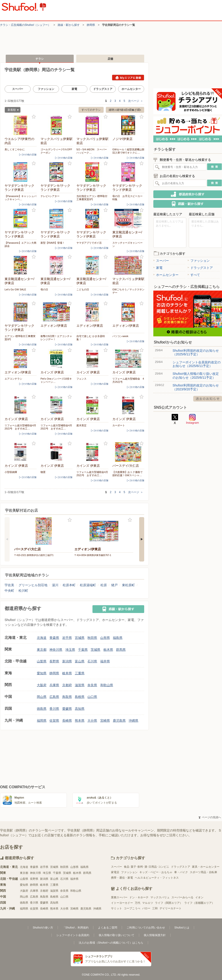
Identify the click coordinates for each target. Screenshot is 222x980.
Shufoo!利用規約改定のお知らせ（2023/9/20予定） (196, 387)
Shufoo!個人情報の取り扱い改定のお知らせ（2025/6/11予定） (196, 375)
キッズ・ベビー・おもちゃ (156, 872)
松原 (104, 585)
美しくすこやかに (15, 149)
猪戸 (114, 585)
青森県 (54, 638)
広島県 (54, 697)
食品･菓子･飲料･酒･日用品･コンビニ (146, 867)
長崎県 (67, 721)
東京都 (42, 650)
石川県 (92, 661)
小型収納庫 (11, 472)
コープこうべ (132, 908)
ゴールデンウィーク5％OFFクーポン (56, 151)
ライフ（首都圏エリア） (199, 903)
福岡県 (42, 721)
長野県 (54, 661)
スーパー (18, 89)
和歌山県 (107, 685)
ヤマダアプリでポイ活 (89, 243)
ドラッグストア (103, 89)
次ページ (136, 101)
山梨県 (42, 661)
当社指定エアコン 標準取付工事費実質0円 (92, 198)
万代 (138, 903)
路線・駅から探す (69, 25)
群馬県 (121, 650)
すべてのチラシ (91, 110)
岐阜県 (67, 673)
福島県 (118, 638)
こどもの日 (83, 289)
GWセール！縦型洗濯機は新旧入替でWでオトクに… (128, 151)
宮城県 (80, 638)
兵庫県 (54, 685)
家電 (74, 89)
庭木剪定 (81, 425)
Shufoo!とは (182, 928)
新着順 (12, 110)
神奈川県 (56, 650)
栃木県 (108, 650)
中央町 (9, 591)
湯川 (55, 585)
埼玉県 (70, 650)
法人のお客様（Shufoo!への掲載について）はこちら (111, 943)
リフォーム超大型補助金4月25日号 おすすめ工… (20, 427)
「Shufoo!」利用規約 (75, 928)
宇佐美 (9, 585)
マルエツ (148, 903)
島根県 (80, 697)
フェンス (81, 379)
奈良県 (92, 685)
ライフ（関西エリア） (169, 903)
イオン (199, 897)
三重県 (80, 673)
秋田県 (92, 638)
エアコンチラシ (13, 379)
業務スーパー (119, 897)
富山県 (80, 661)
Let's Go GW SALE (15, 289)
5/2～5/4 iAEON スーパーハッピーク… (92, 151)
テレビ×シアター (50, 196)
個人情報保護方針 (155, 935)
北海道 (42, 638)
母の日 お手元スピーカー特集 (127, 198)
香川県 (54, 709)
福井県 (105, 661)
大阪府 (42, 685)
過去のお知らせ (208, 399)
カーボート (119, 425)
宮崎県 (105, 721)
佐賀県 (54, 721)
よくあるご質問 (108, 928)
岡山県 (42, 697)
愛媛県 (67, 709)
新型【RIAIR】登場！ (53, 243)
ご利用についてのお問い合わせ (146, 928)
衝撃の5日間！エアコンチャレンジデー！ (56, 338)
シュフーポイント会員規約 (73, 935)
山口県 (92, 697)
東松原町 (128, 585)
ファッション (46, 89)
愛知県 (42, 673)
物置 (43, 472)
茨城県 (95, 650)
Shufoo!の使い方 (43, 928)
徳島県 (42, 709)
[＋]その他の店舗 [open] (28, 155)
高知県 (80, 709)
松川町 (23, 591)
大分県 (92, 721)
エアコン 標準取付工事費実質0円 (20, 338)
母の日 (44, 289)
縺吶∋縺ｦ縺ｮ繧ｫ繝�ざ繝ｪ (125, 110)
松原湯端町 (88, 585)
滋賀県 (80, 685)
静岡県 (91, 25)
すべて (194, 275)
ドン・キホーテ (139, 897)
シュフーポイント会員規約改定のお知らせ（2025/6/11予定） (197, 364)
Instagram (192, 419)
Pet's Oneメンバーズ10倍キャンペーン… (56, 380)
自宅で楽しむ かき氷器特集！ (91, 338)
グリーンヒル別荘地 (33, 585)
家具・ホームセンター (206, 867)
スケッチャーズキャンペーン (127, 244)
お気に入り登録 (34, 117)
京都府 (67, 685)
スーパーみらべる (182, 897)
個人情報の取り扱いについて (116, 935)
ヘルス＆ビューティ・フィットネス (157, 878)
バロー (146, 908)
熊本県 (80, 721)
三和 (155, 908)
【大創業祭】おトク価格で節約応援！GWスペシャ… (127, 474)
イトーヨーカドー (122, 903)
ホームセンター (131, 89)
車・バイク (181, 872)
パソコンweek (120, 336)
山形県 (105, 638)
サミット (116, 908)
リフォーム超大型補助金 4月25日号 (128, 380)
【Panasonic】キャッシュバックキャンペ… (20, 198)
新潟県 (67, 661)
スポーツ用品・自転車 (203, 872)
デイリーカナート (171, 908)
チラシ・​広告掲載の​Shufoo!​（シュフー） (25, 25)
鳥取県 (67, 697)
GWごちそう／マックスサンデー (128, 291)
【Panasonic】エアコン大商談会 (20, 244)
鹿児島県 (119, 721)
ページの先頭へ (210, 817)
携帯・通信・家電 (122, 878)
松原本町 (69, 585)
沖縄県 (133, 721)
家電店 (115, 872)
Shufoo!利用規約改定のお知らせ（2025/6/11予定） (196, 352)
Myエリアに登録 (128, 78)
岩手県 (67, 638)
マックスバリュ (160, 897)
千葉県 (83, 650)
